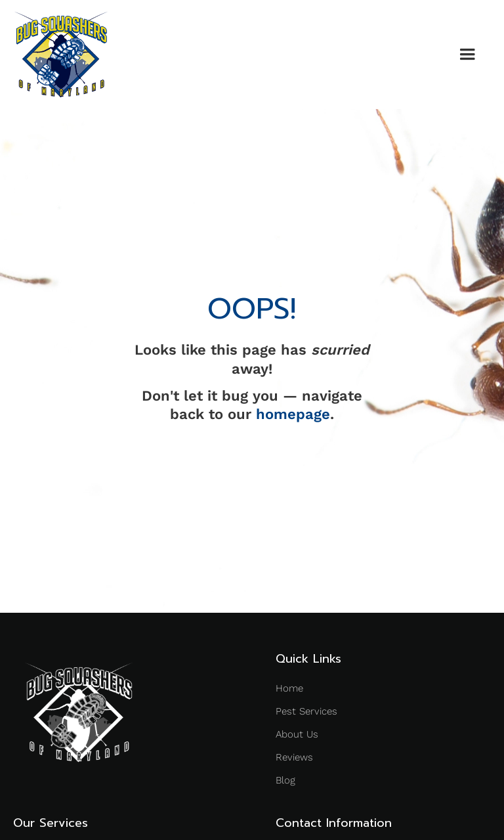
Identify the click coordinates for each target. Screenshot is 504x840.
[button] (467, 55)
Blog (285, 780)
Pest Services (306, 711)
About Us (297, 734)
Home (289, 688)
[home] (61, 55)
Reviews (294, 757)
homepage (293, 414)
